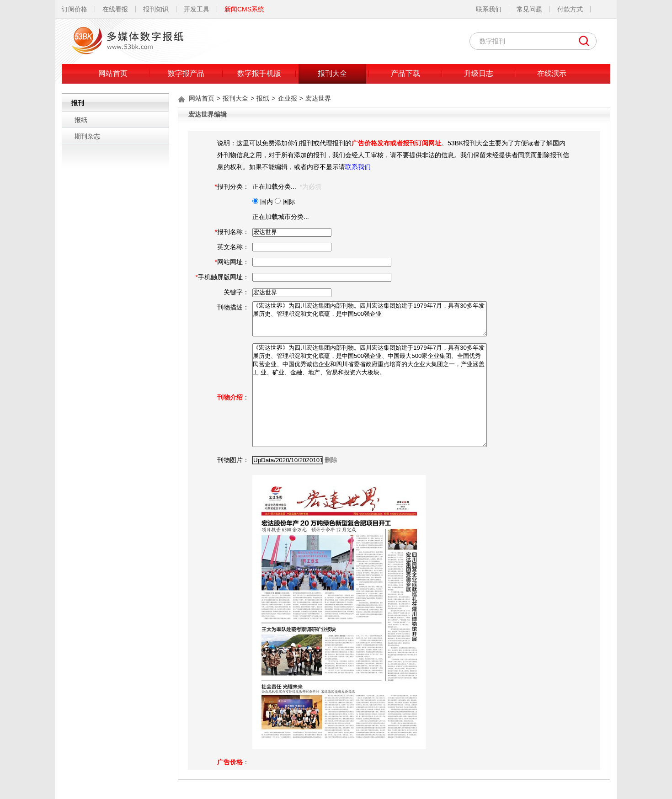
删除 (331, 460)
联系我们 (489, 9)
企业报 (288, 98)
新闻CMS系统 (244, 9)
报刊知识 (156, 9)
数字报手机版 (259, 73)
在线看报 (115, 9)
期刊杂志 (87, 136)
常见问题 (529, 9)
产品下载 (405, 73)
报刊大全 (332, 73)
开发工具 (197, 9)
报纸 (81, 120)
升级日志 (479, 73)
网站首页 (113, 73)
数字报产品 (186, 73)
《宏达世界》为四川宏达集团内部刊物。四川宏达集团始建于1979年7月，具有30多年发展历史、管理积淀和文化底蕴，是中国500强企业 (370, 319)
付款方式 (570, 9)
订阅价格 (75, 9)
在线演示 (552, 73)
